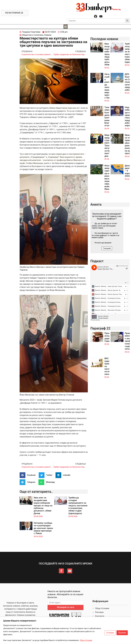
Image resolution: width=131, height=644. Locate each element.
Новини (48, 35)
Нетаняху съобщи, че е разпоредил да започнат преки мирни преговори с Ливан (43, 528)
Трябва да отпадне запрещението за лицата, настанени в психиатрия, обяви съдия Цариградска (78, 505)
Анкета (96, 204)
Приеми (122, 633)
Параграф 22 (100, 328)
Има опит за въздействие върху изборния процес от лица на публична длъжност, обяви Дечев (43, 505)
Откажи (110, 633)
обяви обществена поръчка (63, 108)
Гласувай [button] (107, 248)
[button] (66, 27)
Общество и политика (33, 35)
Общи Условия (86, 640)
